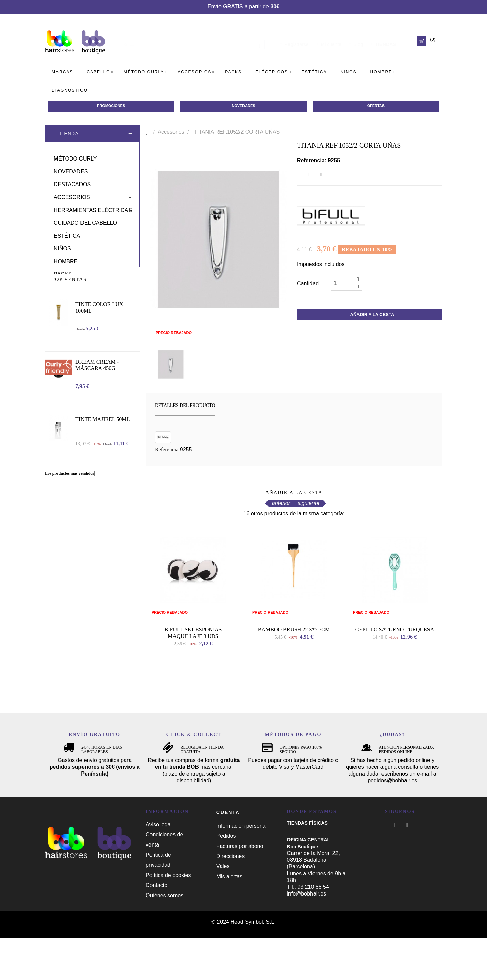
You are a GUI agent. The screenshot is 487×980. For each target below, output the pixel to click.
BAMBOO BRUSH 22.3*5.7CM (294, 672)
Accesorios (72, 195)
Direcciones (231, 898)
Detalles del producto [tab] (185, 407)
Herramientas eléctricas (93, 208)
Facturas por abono (240, 888)
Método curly (75, 156)
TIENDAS (385, 41)
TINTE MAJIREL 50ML (103, 450)
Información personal (242, 868)
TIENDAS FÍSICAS (307, 865)
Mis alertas (229, 919)
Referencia (167, 451)
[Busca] (190, 41)
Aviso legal (159, 866)
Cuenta (228, 855)
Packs (63, 272)
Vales (223, 909)
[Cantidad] (343, 285)
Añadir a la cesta (370, 316)
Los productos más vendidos (74, 505)
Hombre (66, 259)
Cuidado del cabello (85, 220)
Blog (358, 41)
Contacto (157, 927)
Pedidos (226, 878)
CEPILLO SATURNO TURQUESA (395, 672)
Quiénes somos (165, 937)
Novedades (71, 169)
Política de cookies (168, 917)
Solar (63, 285)
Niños (62, 246)
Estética (67, 233)
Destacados (72, 182)
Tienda (69, 135)
